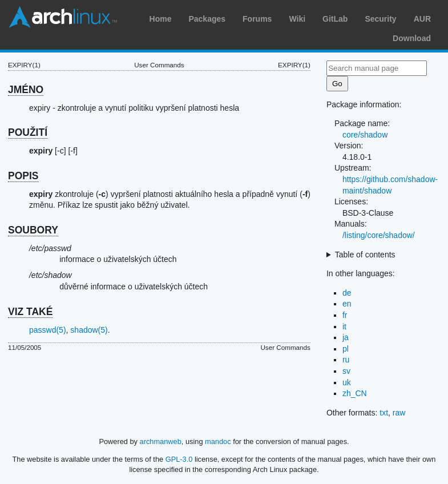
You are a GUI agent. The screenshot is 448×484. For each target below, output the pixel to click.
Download (412, 38)
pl (346, 349)
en (347, 304)
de (347, 293)
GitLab (335, 19)
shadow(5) (89, 330)
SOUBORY (33, 230)
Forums (257, 19)
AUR (422, 19)
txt (384, 413)
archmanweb (161, 441)
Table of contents (365, 255)
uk (347, 382)
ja (346, 337)
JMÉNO (26, 90)
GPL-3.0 (179, 459)
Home (161, 19)
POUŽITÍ (28, 132)
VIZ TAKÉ (30, 312)
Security (380, 19)
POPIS (23, 176)
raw (399, 413)
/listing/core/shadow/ (379, 235)
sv (346, 371)
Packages (207, 19)
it (344, 326)
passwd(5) (48, 330)
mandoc (218, 441)
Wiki (297, 19)
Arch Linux (63, 17)
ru (346, 360)
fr (345, 315)
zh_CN (355, 393)
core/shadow (365, 135)
